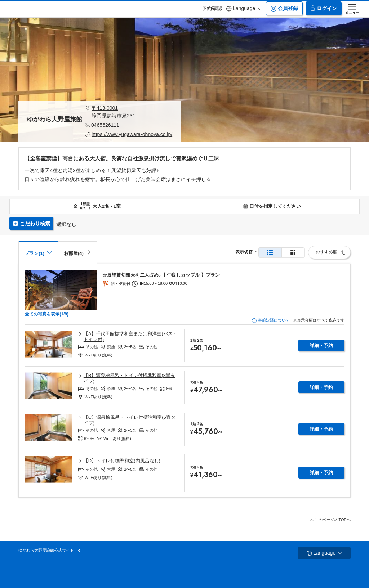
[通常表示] (270, 253)
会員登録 (284, 8)
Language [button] (244, 8)
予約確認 (212, 8)
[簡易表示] (293, 253)
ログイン (324, 8)
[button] (129, 112)
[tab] (77, 252)
